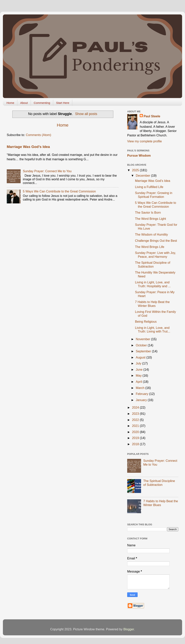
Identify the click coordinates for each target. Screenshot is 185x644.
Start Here (63, 103)
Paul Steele (152, 116)
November (143, 339)
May (139, 375)
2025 (136, 170)
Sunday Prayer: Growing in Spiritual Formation (153, 195)
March (140, 388)
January (142, 400)
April (139, 382)
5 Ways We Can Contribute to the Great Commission (59, 191)
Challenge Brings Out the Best (156, 241)
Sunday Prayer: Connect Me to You (47, 171)
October (142, 345)
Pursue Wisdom (139, 155)
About (24, 103)
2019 (136, 438)
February (142, 394)
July (139, 363)
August (141, 357)
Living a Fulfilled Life (149, 187)
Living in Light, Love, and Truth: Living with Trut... (153, 330)
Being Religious (146, 322)
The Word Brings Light (150, 219)
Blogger (129, 629)
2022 (136, 420)
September (144, 351)
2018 (136, 444)
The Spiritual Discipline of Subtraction (153, 264)
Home (10, 103)
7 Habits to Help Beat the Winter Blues (152, 304)
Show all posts (86, 114)
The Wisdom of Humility (151, 234)
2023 (136, 414)
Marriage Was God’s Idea (28, 147)
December (143, 175)
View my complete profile (145, 141)
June (140, 369)
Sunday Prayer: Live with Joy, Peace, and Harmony (155, 255)
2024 (136, 407)
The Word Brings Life (150, 247)
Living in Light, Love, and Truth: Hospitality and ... (153, 284)
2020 (136, 432)
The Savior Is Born (148, 212)
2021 (136, 426)
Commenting (42, 103)
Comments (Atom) (38, 135)
